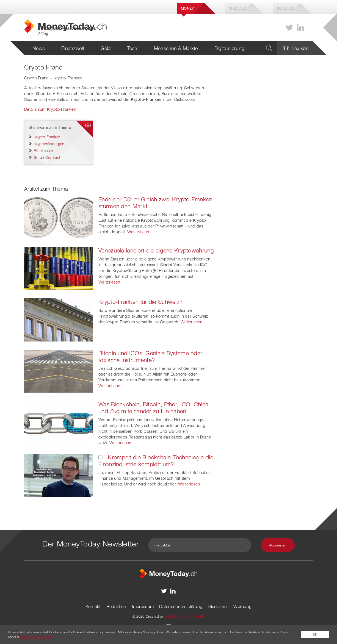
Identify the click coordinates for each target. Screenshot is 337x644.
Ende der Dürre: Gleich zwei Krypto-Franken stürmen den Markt (155, 203)
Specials (237, 8)
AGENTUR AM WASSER (185, 616)
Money (187, 8)
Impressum (143, 606)
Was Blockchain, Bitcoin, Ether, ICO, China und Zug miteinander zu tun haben (154, 408)
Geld (106, 48)
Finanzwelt (73, 48)
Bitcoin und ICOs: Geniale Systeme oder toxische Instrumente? (150, 356)
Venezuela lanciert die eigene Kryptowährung (156, 250)
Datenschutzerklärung (181, 606)
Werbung (242, 606)
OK (315, 634)
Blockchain (43, 150)
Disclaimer (218, 606)
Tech (132, 48)
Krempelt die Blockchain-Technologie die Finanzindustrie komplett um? (156, 461)
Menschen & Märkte (176, 48)
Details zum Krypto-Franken (50, 109)
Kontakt (93, 606)
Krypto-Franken (47, 137)
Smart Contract (47, 157)
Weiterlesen (138, 232)
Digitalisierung (230, 48)
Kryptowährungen (49, 144)
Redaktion (116, 606)
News (39, 48)
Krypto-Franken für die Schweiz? (140, 302)
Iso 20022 (286, 8)
